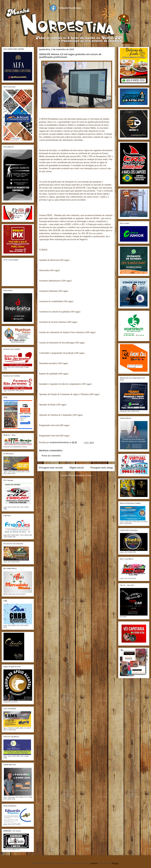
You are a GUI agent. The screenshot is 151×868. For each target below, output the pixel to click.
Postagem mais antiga (102, 468)
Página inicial (77, 468)
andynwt (94, 863)
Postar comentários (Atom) (80, 475)
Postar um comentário (51, 456)
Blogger (115, 863)
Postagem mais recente (51, 468)
